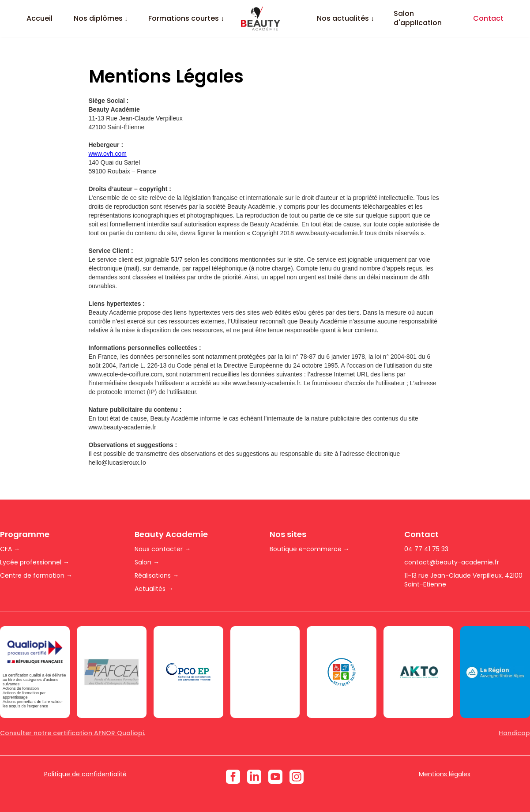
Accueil (39, 19)
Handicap (514, 733)
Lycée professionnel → (35, 562)
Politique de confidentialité (85, 774)
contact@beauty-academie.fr (452, 562)
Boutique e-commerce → (310, 549)
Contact (488, 19)
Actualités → (154, 589)
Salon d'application (418, 19)
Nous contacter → (163, 549)
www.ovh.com (108, 154)
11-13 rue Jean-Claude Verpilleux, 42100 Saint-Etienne (463, 580)
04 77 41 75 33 (426, 549)
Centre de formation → (36, 575)
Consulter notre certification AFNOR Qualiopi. (73, 733)
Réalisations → (157, 575)
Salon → (147, 562)
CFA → (10, 549)
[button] (101, 19)
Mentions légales (445, 774)
